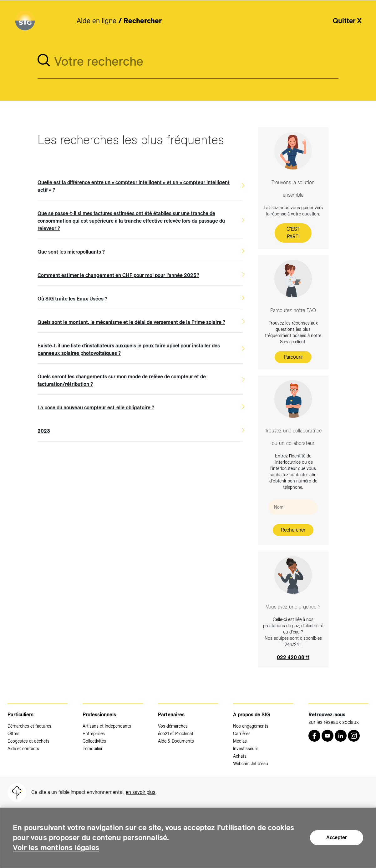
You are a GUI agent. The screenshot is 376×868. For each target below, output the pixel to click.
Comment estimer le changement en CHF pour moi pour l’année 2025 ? (118, 275)
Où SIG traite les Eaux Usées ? (72, 299)
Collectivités (94, 741)
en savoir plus (141, 792)
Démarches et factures (29, 726)
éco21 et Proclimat (176, 734)
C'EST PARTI (293, 233)
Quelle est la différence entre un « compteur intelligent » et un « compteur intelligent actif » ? (134, 186)
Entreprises (94, 734)
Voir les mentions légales (56, 848)
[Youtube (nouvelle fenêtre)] (328, 736)
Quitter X (347, 21)
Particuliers (20, 715)
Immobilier (93, 749)
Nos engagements (251, 726)
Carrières (242, 734)
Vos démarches (173, 726)
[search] (44, 60)
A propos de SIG (252, 715)
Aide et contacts (23, 749)
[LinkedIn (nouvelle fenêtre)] (341, 736)
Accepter (337, 838)
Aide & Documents (176, 741)
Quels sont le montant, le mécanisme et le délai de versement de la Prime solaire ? (131, 322)
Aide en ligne (97, 21)
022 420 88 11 (293, 657)
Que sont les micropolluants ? (71, 252)
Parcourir (293, 357)
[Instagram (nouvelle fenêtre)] (354, 736)
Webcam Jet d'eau (251, 764)
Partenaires (171, 715)
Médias (240, 741)
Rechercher (293, 530)
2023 (44, 431)
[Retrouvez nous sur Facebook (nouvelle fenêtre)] (314, 736)
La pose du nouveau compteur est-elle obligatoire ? (96, 408)
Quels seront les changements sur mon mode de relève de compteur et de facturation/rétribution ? (122, 380)
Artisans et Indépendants (107, 726)
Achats (240, 756)
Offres (13, 734)
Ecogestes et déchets (28, 741)
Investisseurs (246, 749)
